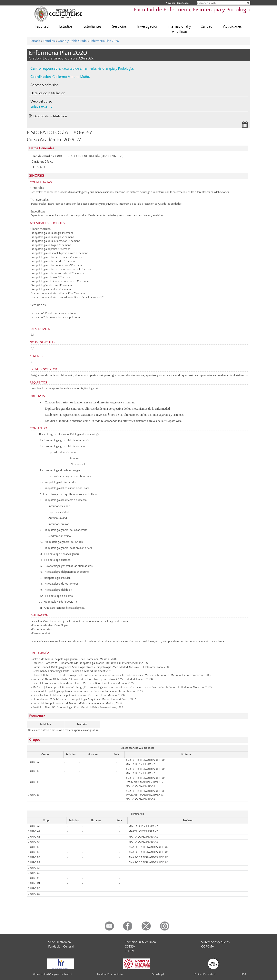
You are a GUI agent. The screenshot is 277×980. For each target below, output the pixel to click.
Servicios (119, 27)
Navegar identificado (177, 3)
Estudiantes (92, 27)
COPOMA (208, 947)
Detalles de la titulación (48, 93)
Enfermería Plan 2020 (104, 41)
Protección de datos (205, 974)
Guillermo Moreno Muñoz (71, 77)
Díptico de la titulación (50, 116)
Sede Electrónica (59, 942)
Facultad (42, 27)
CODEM (130, 947)
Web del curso (41, 102)
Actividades (232, 27)
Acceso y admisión (45, 85)
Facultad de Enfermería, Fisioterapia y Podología (192, 10)
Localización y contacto (110, 974)
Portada (35, 41)
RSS (244, 974)
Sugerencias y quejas (215, 942)
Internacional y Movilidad (179, 29)
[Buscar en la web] (248, 3)
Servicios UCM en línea (140, 942)
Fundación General (61, 947)
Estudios (66, 27)
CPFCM (129, 951)
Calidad (207, 27)
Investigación (148, 27)
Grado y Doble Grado (72, 41)
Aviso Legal (158, 974)
